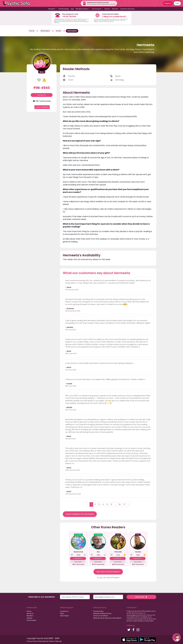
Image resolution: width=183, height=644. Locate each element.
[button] (177, 638)
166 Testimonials (42, 101)
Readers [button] (52, 9)
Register (168, 3)
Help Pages (64, 616)
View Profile (78, 562)
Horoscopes (31, 620)
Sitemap (59, 641)
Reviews (115, 9)
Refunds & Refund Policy (102, 613)
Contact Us (64, 611)
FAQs (62, 613)
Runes (59, 31)
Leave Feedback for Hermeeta (80, 514)
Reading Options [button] (82, 9)
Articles (107, 9)
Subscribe (141, 597)
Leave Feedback (42, 107)
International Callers (46, 641)
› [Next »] (128, 504)
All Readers (45, 31)
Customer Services (127, 9)
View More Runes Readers (108, 572)
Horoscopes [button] (97, 9)
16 (120, 504)
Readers (30, 616)
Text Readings (64, 9)
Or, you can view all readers (108, 578)
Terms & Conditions (101, 616)
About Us (30, 613)
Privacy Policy (98, 611)
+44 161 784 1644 (69, 17)
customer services (133, 619)
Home (32, 31)
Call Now (42, 95)
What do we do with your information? (107, 618)
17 (124, 504)
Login (177, 3)
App (72, 9)
